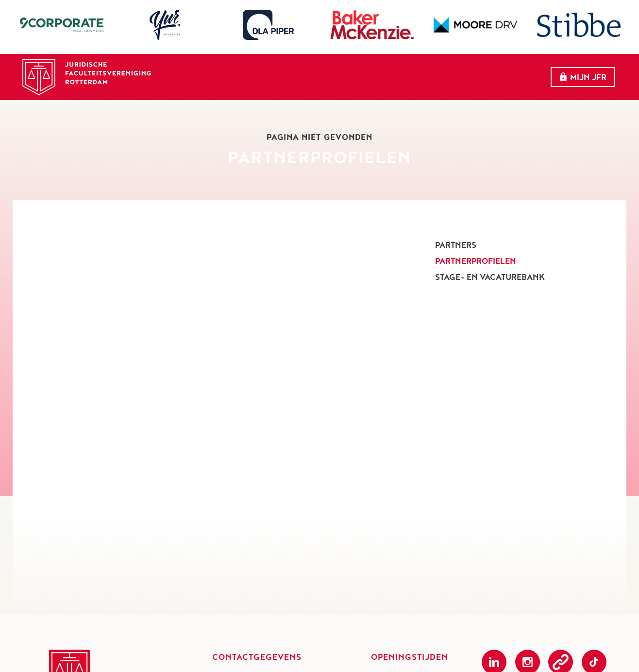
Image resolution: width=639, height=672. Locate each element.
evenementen (374, 72)
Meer (503, 73)
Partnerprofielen (476, 261)
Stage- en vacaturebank (490, 277)
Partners (445, 72)
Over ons (304, 72)
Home (252, 72)
